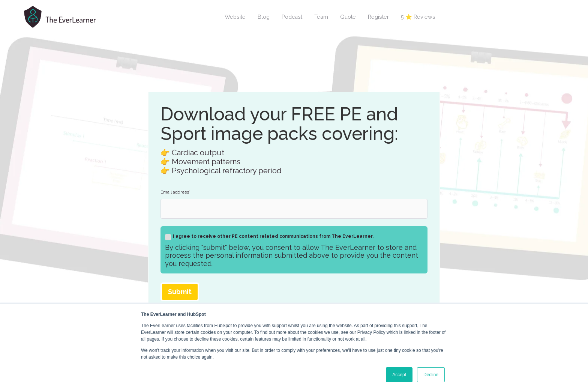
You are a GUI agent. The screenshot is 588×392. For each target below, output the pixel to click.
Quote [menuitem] (348, 17)
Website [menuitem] (235, 17)
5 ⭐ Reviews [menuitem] (418, 17)
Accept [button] (399, 375)
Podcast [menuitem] (292, 17)
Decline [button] (431, 375)
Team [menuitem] (321, 17)
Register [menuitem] (378, 17)
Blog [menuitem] (264, 17)
